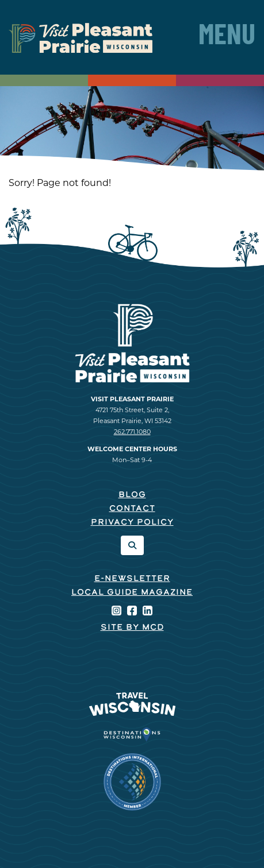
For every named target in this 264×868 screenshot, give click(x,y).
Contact (132, 509)
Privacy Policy (132, 523)
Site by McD (132, 628)
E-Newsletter (132, 579)
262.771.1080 (132, 432)
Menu (227, 37)
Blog (132, 495)
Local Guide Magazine (132, 593)
